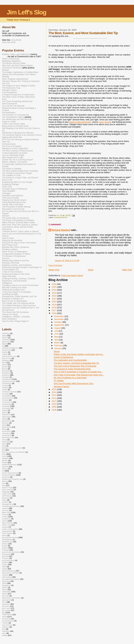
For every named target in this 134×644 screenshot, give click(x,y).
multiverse (6, 519)
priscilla (5, 556)
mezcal (5, 514)
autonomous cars (9, 356)
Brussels (6, 371)
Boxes (5, 369)
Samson (6, 216)
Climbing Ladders (10, 249)
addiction (6, 333)
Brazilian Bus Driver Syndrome (16, 247)
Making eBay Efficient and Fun (16, 261)
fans (4, 446)
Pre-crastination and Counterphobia (70, 360)
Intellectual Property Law (12, 479)
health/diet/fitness (61, 217)
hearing (5, 467)
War (4, 629)
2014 (54, 392)
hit (3, 471)
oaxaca (5, 527)
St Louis (5, 596)
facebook (6, 442)
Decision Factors (61, 386)
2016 (54, 313)
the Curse (6, 608)
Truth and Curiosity (10, 198)
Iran (4, 483)
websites (6, 631)
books (5, 365)
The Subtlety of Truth (11, 175)
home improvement (10, 473)
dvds (4, 425)
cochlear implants (9, 392)
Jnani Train (7, 187)
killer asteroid (8, 489)
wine (4, 633)
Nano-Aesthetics (9, 319)
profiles (5, 562)
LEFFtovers (7, 496)
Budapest (6, 373)
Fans (4, 99)
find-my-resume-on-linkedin (13, 452)
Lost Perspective (9, 92)
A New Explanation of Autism (15, 153)
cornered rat (7, 402)
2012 (54, 398)
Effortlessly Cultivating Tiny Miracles (18, 133)
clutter (5, 390)
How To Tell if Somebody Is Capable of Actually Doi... (78, 372)
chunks (5, 385)
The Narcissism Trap (11, 88)
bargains (6, 360)
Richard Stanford (61, 230)
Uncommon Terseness (12, 68)
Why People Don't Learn (13, 157)
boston (5, 367)
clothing (5, 387)
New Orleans (8, 523)
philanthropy (7, 542)
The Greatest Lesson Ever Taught (17, 173)
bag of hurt (7, 358)
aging (4, 335)
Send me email (9, 42)
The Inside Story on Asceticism (16, 218)
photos (5, 544)
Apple (4, 344)
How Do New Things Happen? (15, 321)
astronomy (7, 350)
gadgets (5, 458)
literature (6, 498)
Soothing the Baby (10, 294)
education (6, 433)
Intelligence (7, 283)
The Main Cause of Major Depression (18, 97)
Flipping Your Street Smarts (14, 200)
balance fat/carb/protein (80, 122)
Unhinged (6, 193)
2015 (54, 389)
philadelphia (7, 539)
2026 (54, 284)
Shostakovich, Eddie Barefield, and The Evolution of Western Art (19, 298)
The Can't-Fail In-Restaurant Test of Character (75, 366)
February (59, 345)
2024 (54, 290)
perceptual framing (10, 537)
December (59, 316)
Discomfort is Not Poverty (13, 209)
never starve (104, 122)
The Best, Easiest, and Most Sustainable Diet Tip (76, 363)
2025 (54, 287)
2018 (54, 308)
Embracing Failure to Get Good (16, 274)
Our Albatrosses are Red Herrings (17, 119)
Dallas (5, 410)
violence (6, 627)
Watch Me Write (9, 276)
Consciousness (9, 144)
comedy (5, 394)
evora (4, 440)
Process (6, 258)
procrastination (8, 560)
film (4, 450)
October (58, 322)
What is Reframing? (11, 59)
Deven (57, 351)
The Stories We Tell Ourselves (15, 312)
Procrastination (9, 113)
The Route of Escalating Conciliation (18, 220)
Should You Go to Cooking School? (18, 160)
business (6, 375)
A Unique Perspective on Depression (18, 95)
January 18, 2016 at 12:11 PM (67, 260)
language (6, 492)
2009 (54, 407)
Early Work (7, 427)
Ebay (4, 429)
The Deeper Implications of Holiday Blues (20, 72)
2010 (54, 404)
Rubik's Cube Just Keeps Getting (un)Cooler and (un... (79, 354)
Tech (4, 602)
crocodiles (6, 408)
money (5, 517)
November (59, 319)
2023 (54, 293)
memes (5, 508)
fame (4, 444)
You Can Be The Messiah (13, 106)
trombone (6, 619)
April (57, 340)
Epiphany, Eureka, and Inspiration (17, 265)
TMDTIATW (7, 614)
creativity (6, 406)
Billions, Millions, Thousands (15, 162)
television (6, 604)
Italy (4, 485)
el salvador (7, 435)
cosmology (7, 404)
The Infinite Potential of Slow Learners (19, 305)
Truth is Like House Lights (13, 124)
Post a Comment (55, 265)
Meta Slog (6, 512)
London (5, 502)
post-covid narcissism (11, 552)
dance (5, 412)
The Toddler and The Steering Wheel (18, 303)
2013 (54, 395)
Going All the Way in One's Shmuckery (19, 243)
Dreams (5, 423)
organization (7, 531)
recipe (5, 569)
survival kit (7, 600)
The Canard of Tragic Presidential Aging (72, 369)
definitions (6, 415)
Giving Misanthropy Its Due (14, 202)
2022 (54, 296)
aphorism (6, 342)
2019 (54, 305)
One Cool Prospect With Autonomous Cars (73, 383)
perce (4, 535)
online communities (10, 529)
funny (4, 456)
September (60, 325)
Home (91, 270)
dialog (5, 419)
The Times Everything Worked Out (17, 101)
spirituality (6, 592)
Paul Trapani (7, 533)
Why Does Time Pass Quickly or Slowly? (20, 225)
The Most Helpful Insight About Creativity (20, 171)
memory (5, 510)
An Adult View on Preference (15, 189)
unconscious (7, 625)
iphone (5, 481)
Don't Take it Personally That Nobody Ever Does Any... (79, 375)
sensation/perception (11, 579)
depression (7, 417)
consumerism (8, 398)
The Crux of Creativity (12, 146)
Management (8, 504)
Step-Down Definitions (11, 598)
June (57, 334)
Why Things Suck (10, 245)
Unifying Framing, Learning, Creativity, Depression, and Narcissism (19, 280)
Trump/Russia (8, 621)
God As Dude (8, 238)
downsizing (7, 421)
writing (5, 635)
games (5, 460)
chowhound (7, 379)
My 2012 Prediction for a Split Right (70, 378)
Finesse (6, 70)
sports (5, 594)
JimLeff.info (16, 40)
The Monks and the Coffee (14, 63)
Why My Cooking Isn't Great (14, 288)
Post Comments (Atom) (72, 275)
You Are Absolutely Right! (13, 155)
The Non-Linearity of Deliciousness (17, 151)
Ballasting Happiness (11, 61)
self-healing (7, 577)
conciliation (7, 396)
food (4, 454)
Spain (4, 589)
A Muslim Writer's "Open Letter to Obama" (21, 231)
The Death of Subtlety (12, 169)
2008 (54, 410)
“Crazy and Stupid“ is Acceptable (16, 292)
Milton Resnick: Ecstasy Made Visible (18, 223)
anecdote (6, 340)
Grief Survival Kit (9, 104)
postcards (6, 554)
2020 (54, 302)
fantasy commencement (12, 448)
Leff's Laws (7, 494)
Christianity (7, 383)
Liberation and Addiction (13, 196)
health (5, 462)
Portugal (6, 550)
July (56, 331)
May (56, 337)
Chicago (6, 377)
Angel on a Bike (9, 122)
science (5, 575)
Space (5, 587)
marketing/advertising (11, 506)
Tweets (5, 623)
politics (5, 548)
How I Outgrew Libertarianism (15, 79)
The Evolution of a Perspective (16, 115)
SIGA (4, 583)
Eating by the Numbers (12, 240)
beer (4, 362)
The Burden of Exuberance (14, 256)
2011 (54, 401)
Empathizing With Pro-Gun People (17, 182)
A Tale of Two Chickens (12, 272)
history (5, 469)
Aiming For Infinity (10, 314)
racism (5, 564)
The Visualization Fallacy (13, 117)
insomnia (6, 477)
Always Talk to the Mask (13, 205)
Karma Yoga (7, 487)
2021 (54, 299)
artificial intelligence (10, 348)
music (5, 521)
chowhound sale (9, 381)
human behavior (9, 475)
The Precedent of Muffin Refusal (16, 207)
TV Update (59, 381)
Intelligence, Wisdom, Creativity (16, 317)
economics (7, 431)
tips (4, 612)
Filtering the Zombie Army (13, 290)
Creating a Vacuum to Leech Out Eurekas (20, 285)
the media (6, 610)
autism (5, 354)
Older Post (127, 270)
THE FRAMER (9, 191)
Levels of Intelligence (63, 357)
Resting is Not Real (11, 263)
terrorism (6, 606)
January (58, 348)
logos (4, 500)
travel (4, 617)
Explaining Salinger (11, 184)
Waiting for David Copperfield (15, 149)
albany (5, 337)
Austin (5, 352)
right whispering (9, 571)
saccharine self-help (10, 573)
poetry (5, 546)
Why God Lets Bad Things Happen (17, 66)
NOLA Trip (6, 525)
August (58, 328)
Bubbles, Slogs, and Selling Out (16, 54)
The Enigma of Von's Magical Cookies (19, 86)
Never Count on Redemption (15, 252)
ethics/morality (8, 437)
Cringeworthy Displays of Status (16, 254)
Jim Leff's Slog (27, 12)
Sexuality (6, 581)
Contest (5, 400)
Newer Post (54, 270)
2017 (54, 310)
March (57, 343)
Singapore (6, 585)
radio (4, 567)
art (3, 346)
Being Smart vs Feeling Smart (15, 126)
